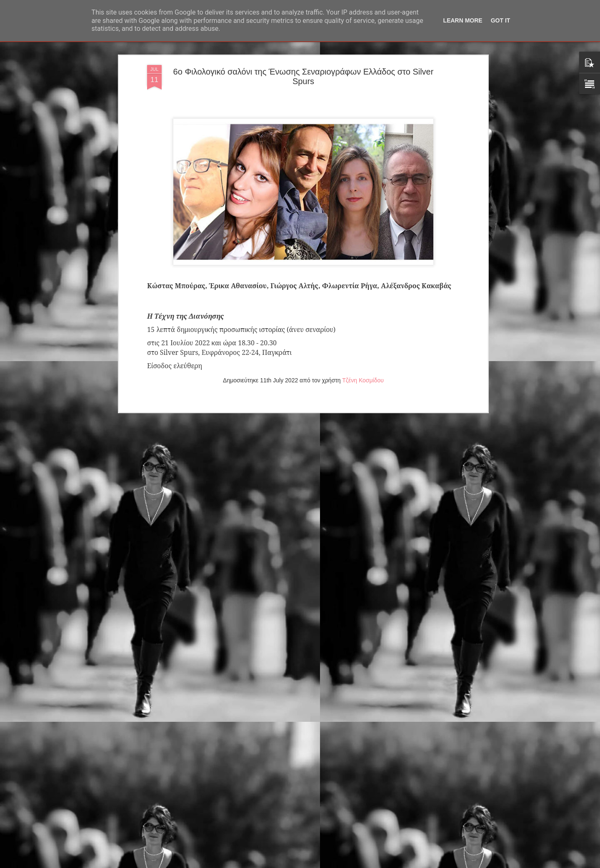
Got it (501, 20)
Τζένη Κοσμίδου (363, 313)
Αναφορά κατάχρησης (350, 863)
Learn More (463, 20)
